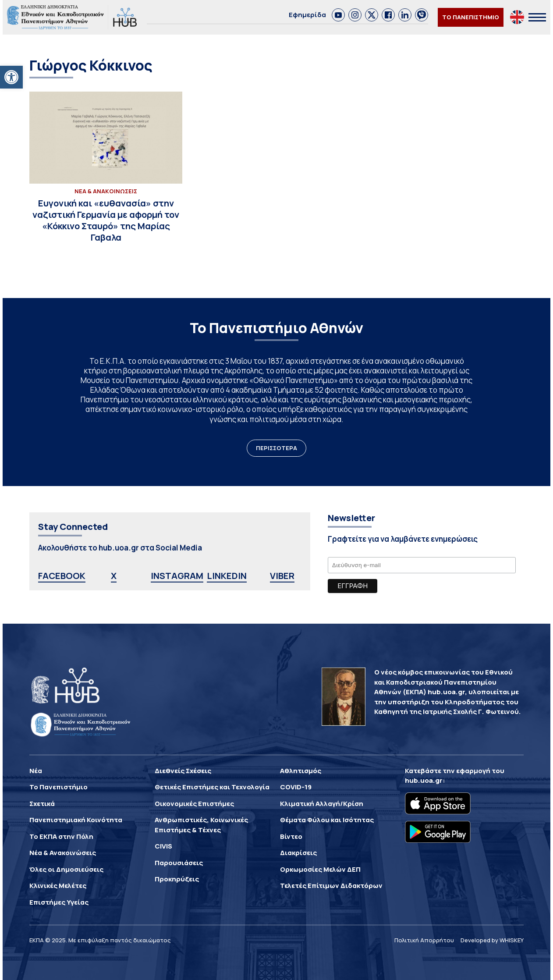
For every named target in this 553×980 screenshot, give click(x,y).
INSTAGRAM (177, 576)
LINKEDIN (227, 576)
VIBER (282, 576)
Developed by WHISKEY (492, 940)
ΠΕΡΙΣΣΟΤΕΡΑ (276, 448)
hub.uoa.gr (424, 780)
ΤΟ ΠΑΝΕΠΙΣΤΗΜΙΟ (471, 17)
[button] (11, 77)
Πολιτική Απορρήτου (424, 940)
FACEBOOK (62, 576)
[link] (338, 15)
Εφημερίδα (307, 15)
